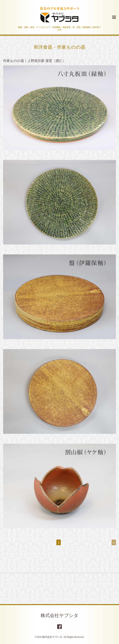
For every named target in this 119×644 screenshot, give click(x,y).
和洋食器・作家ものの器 (60, 47)
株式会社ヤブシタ (59, 615)
